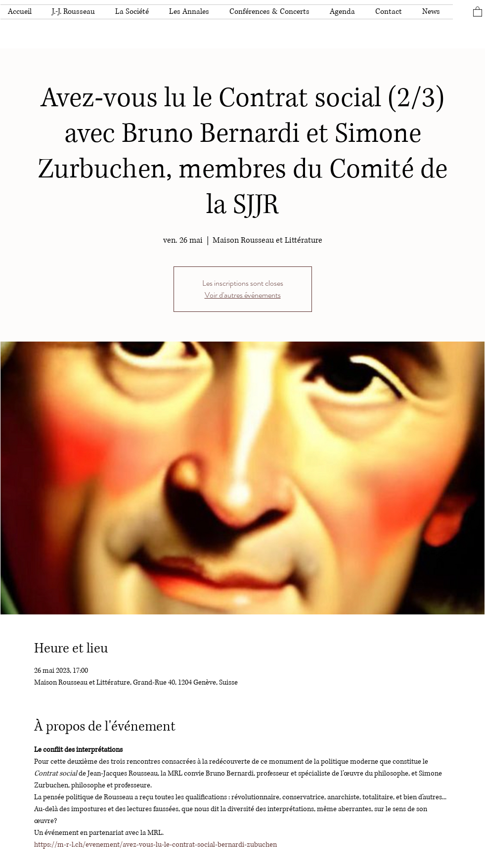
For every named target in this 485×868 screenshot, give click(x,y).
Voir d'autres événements (243, 295)
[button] (76, 12)
